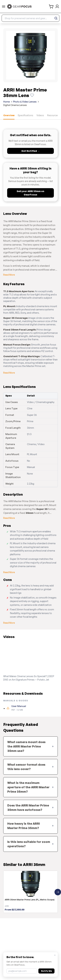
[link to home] (19, 6)
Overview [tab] (9, 115)
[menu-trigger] (4, 6)
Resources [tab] (53, 115)
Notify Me (46, 971)
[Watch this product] (32, 95)
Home (7, 102)
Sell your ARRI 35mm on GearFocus (30, 193)
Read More (9, 275)
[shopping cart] (51, 6)
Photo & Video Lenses (25, 102)
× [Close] (55, 955)
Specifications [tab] (25, 115)
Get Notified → (30, 151)
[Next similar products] (58, 892)
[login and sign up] (57, 6)
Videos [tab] (40, 115)
